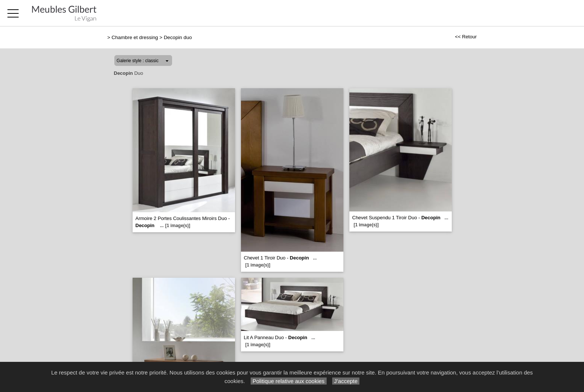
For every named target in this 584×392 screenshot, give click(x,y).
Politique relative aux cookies (289, 381)
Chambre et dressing (135, 37)
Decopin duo (178, 37)
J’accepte (346, 381)
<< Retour (466, 37)
